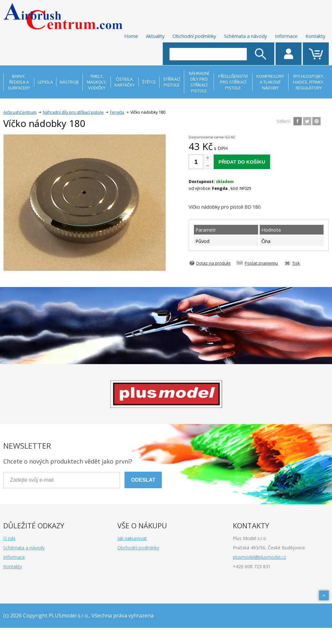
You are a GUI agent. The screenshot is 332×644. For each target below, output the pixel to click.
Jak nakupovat (132, 538)
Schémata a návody (246, 36)
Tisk (296, 263)
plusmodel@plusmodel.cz (259, 557)
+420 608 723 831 (252, 566)
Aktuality (155, 36)
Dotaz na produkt (213, 263)
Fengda (117, 112)
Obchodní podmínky (194, 36)
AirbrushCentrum (20, 112)
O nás (9, 538)
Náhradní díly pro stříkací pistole (73, 112)
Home (131, 36)
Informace (286, 36)
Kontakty (315, 36)
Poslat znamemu (261, 263)
